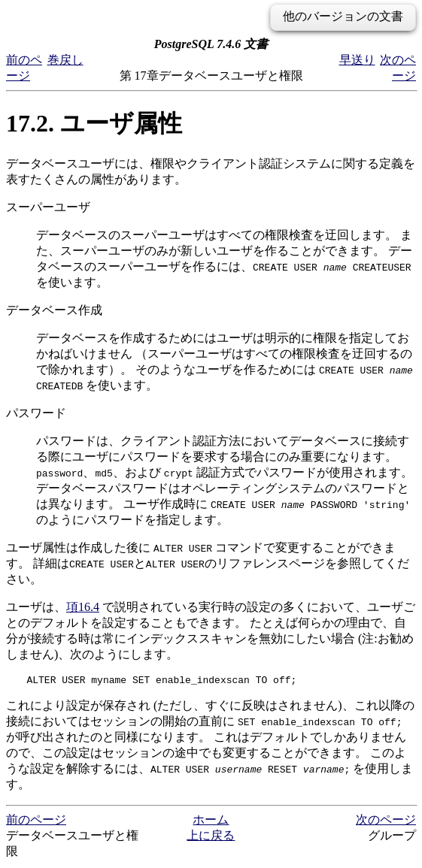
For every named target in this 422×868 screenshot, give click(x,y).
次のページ (386, 822)
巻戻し (65, 60)
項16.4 (83, 607)
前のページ (36, 822)
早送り (357, 60)
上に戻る (211, 838)
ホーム (211, 822)
